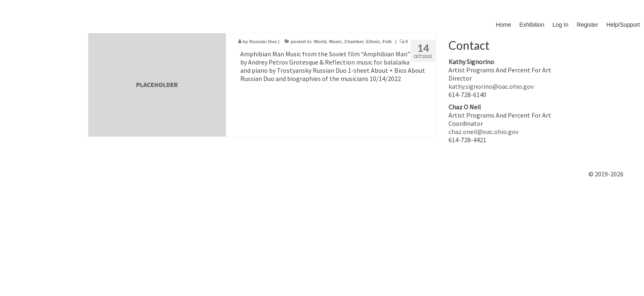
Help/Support (623, 25)
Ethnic (373, 42)
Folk (387, 42)
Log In (560, 25)
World (320, 42)
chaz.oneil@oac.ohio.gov (483, 132)
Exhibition (532, 25)
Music (335, 42)
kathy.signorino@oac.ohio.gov (491, 86)
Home (503, 25)
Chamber (354, 42)
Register (587, 25)
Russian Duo (263, 42)
